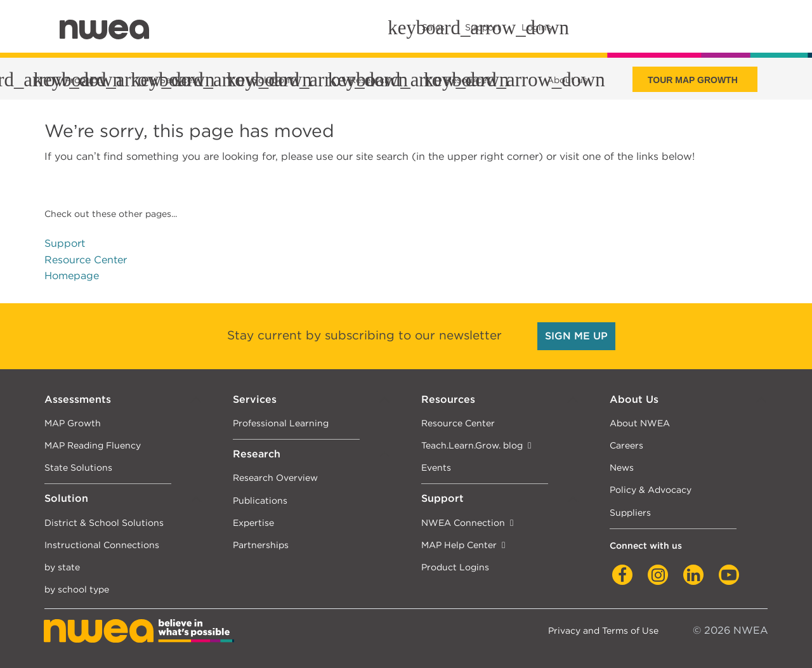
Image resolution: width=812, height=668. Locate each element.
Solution (66, 498)
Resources (448, 399)
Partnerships (261, 545)
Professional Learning (281, 423)
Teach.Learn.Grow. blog (472, 445)
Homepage (72, 276)
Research (257, 454)
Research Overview (275, 477)
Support (65, 243)
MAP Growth (73, 423)
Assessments (78, 399)
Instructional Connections (102, 545)
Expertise (253, 522)
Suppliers (630, 512)
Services (255, 399)
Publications (260, 500)
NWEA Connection (463, 522)
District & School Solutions (104, 522)
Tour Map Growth (693, 80)
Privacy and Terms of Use (603, 630)
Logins (536, 27)
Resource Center (86, 260)
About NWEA (640, 423)
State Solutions (78, 467)
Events (436, 467)
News (622, 467)
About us (567, 80)
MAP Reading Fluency (93, 445)
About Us (634, 399)
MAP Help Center (459, 545)
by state (62, 567)
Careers (626, 445)
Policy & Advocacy (651, 489)
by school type (77, 589)
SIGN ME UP (576, 336)
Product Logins (455, 567)
